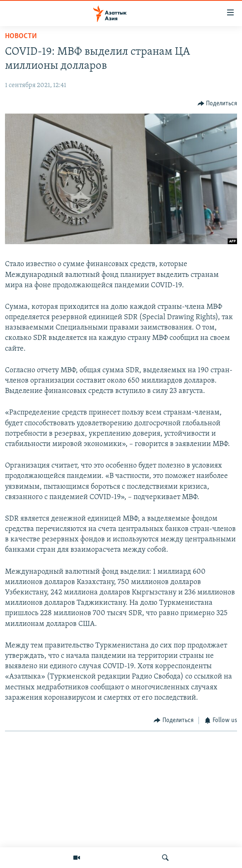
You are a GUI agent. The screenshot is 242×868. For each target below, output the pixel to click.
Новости (21, 36)
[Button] (218, 103)
